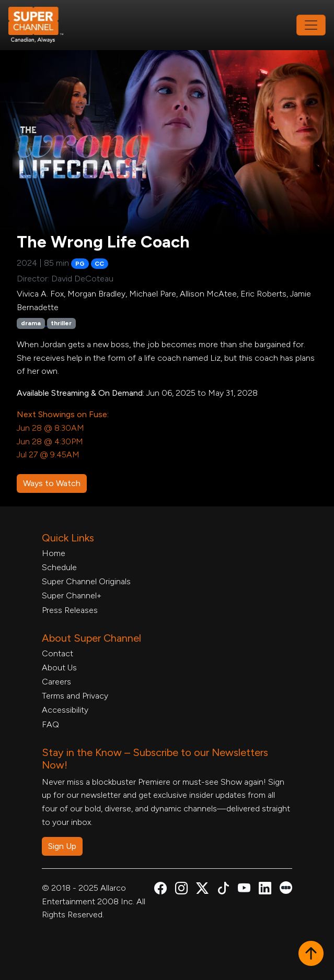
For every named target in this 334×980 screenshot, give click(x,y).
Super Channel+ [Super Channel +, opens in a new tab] (72, 595)
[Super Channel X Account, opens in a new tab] (202, 890)
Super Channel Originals (86, 581)
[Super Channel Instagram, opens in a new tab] (181, 890)
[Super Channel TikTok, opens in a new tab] (223, 890)
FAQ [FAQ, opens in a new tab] (50, 724)
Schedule (59, 567)
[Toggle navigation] (311, 25)
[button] (311, 954)
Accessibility (65, 710)
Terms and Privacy (75, 696)
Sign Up (62, 846)
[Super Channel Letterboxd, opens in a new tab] (286, 887)
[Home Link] (43, 25)
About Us (59, 668)
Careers (56, 682)
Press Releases (70, 610)
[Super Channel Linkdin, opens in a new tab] (265, 890)
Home (54, 553)
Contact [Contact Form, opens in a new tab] (57, 653)
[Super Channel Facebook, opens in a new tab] (160, 890)
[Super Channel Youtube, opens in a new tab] (244, 890)
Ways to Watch (52, 483)
